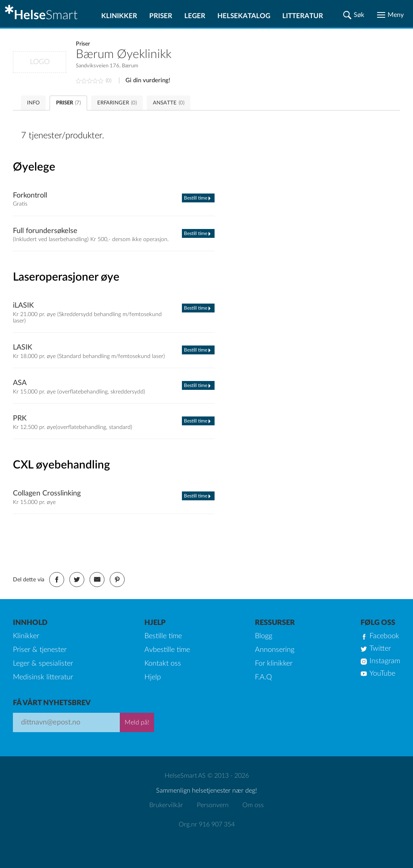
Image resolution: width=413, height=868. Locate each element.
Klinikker (119, 16)
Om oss (253, 805)
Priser (161, 16)
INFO (33, 103)
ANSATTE (169, 103)
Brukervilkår (166, 805)
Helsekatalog (244, 16)
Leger (195, 16)
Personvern (213, 805)
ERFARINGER (117, 103)
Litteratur (303, 16)
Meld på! (137, 722)
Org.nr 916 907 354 (207, 824)
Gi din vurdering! (148, 80)
